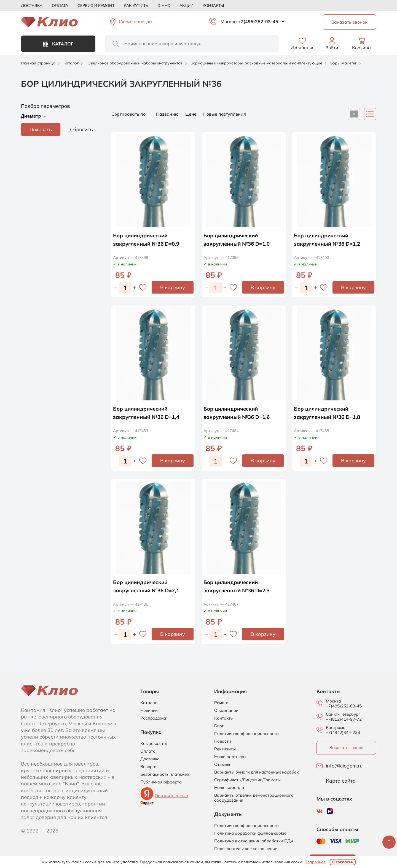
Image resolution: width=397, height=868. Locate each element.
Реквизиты (225, 749)
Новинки (149, 710)
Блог (219, 726)
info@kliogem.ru (344, 766)
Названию (168, 114)
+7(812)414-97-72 (344, 719)
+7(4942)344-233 (343, 732)
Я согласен (343, 862)
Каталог (58, 44)
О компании (226, 710)
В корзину (173, 287)
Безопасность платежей (165, 774)
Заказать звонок (346, 748)
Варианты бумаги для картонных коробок (257, 772)
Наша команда (229, 788)
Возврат (149, 767)
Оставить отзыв (171, 796)
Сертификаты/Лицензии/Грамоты (247, 780)
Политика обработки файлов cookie (250, 833)
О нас (164, 6)
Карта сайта (341, 781)
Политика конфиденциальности (246, 734)
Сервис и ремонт (96, 6)
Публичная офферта (161, 782)
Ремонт (222, 703)
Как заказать (154, 744)
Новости (223, 741)
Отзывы (222, 764)
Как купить (136, 6)
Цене (191, 114)
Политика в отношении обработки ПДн (254, 841)
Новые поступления (225, 114)
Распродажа (153, 718)
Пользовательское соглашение (246, 849)
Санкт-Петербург (343, 714)
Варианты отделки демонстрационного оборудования (254, 798)
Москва (229, 21)
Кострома (336, 728)
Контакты (213, 6)
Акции (186, 6)
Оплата (60, 6)
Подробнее (315, 862)
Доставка (32, 6)
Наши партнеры (230, 757)
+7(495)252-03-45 (258, 21)
